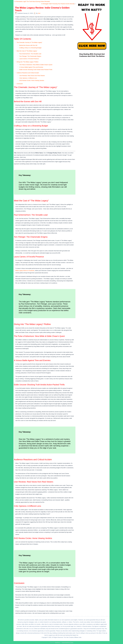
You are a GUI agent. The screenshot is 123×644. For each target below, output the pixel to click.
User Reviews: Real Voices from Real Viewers (32, 76)
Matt (39, 13)
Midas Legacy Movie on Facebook (25, 271)
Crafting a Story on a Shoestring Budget (30, 48)
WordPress (58, 643)
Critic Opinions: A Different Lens (28, 78)
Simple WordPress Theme (68, 643)
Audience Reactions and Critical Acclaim (28, 73)
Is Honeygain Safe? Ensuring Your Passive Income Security (58, 4)
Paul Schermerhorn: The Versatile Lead (30, 54)
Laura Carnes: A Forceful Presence (29, 59)
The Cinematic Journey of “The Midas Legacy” (29, 42)
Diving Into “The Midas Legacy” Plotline (27, 62)
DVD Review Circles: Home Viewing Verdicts (32, 80)
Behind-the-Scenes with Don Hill (28, 45)
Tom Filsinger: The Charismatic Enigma (30, 56)
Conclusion (20, 84)
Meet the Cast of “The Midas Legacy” (27, 51)
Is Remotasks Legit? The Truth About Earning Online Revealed (32, 1)
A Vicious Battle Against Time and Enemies (31, 67)
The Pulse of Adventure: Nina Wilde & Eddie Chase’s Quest (36, 65)
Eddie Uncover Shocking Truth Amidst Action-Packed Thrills (36, 70)
